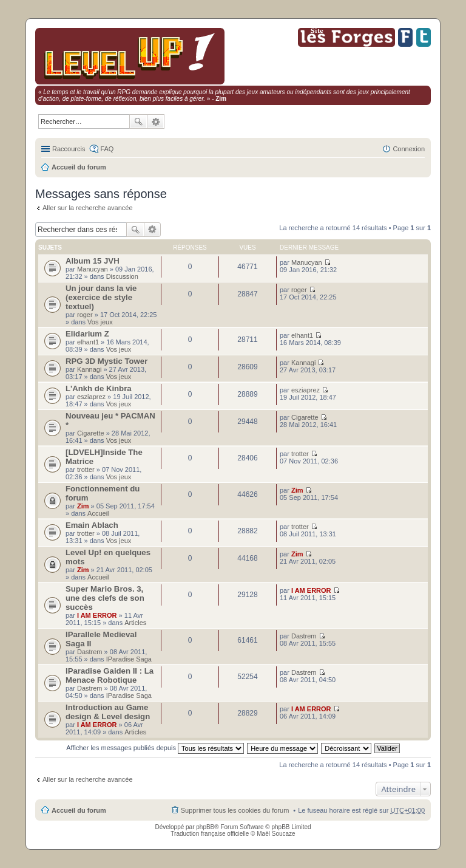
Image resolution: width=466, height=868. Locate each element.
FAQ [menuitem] (107, 149)
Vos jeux (100, 322)
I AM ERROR (97, 615)
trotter (86, 470)
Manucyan (93, 269)
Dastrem (90, 652)
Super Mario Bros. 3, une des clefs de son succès (105, 598)
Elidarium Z (87, 334)
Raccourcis (69, 149)
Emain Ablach (92, 525)
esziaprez (91, 397)
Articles (135, 623)
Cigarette (91, 433)
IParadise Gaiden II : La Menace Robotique (110, 675)
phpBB (205, 827)
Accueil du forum (79, 167)
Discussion (122, 276)
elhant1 (88, 342)
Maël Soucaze (276, 834)
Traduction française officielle (210, 834)
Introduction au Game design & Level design (108, 712)
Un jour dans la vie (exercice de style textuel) (101, 297)
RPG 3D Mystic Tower (106, 361)
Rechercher (138, 121)
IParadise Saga (129, 659)
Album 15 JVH (93, 261)
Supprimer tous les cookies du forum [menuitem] (235, 810)
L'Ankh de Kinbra (99, 388)
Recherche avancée (156, 121)
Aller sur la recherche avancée (88, 208)
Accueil (98, 513)
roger (85, 315)
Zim (83, 506)
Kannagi (89, 369)
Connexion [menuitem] (409, 149)
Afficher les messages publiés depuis (155, 748)
